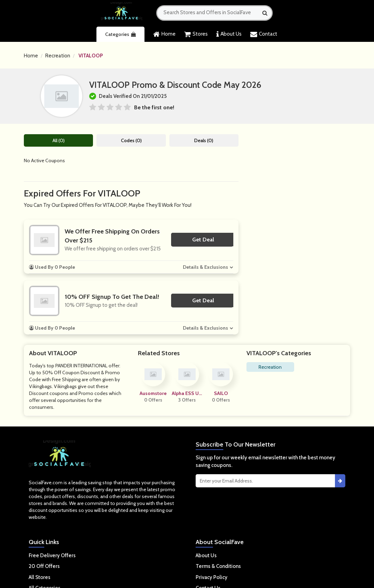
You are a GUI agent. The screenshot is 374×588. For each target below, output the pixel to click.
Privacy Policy (212, 577)
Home (164, 34)
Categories (120, 34)
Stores (196, 34)
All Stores (40, 577)
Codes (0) (131, 140)
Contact (264, 34)
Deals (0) (204, 140)
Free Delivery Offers (52, 555)
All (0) (59, 140)
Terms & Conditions (218, 566)
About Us (229, 34)
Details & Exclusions (205, 267)
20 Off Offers (44, 566)
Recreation (58, 56)
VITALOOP (91, 56)
